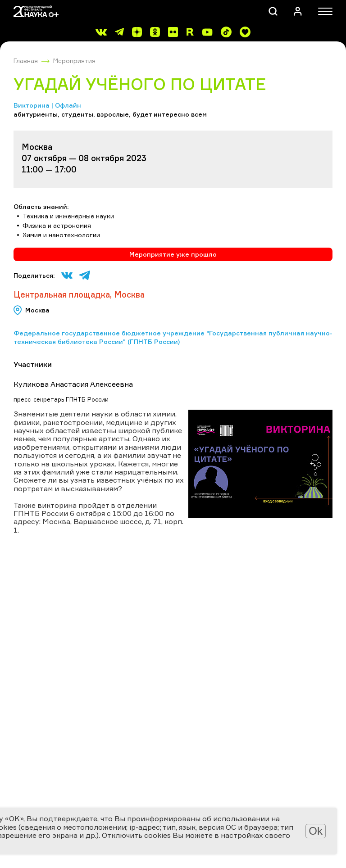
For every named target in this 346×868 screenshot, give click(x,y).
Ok (316, 831)
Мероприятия (74, 61)
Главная (26, 61)
